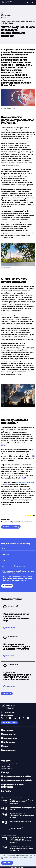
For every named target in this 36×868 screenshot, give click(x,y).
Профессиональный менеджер (20, 822)
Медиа (3, 21)
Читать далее (11, 628)
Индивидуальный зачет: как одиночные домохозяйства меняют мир (16, 617)
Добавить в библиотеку (11, 527)
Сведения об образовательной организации (12, 764)
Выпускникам (8, 750)
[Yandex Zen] (19, 718)
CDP (33, 456)
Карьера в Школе (6, 766)
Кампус (5, 772)
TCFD (3, 445)
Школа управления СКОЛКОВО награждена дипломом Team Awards (17, 647)
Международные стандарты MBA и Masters (21, 21)
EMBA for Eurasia (8, 23)
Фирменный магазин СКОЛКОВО (12, 786)
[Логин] (28, 3)
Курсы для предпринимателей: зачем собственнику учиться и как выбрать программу (18, 676)
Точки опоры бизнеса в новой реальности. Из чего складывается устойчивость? (22, 849)
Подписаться (7, 586)
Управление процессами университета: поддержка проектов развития (22, 816)
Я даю (18, 579)
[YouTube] (10, 718)
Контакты (6, 791)
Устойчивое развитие (7, 768)
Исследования (9, 738)
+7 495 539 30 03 (8, 712)
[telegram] (6, 718)
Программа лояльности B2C (16, 776)
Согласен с (19, 572)
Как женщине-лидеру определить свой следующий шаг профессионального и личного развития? (22, 840)
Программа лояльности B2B (16, 780)
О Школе (6, 761)
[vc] (24, 718)
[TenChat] (28, 718)
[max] (2, 718)
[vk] (15, 718)
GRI (9, 474)
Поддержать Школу (9, 723)
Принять (7, 863)
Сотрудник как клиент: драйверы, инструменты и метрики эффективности (21, 802)
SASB (23, 478)
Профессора (8, 742)
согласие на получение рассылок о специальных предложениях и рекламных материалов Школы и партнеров (18, 579)
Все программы (16, 828)
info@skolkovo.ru (9, 715)
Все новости (7, 694)
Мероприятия (8, 734)
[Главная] (8, 3)
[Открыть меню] (32, 3)
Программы (7, 730)
